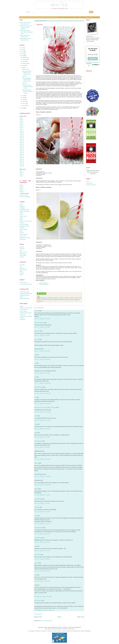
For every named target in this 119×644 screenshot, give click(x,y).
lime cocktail (49, 300)
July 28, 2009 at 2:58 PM (42, 524)
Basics (21, 205)
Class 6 (21, 126)
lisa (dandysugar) (38, 528)
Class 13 (22, 138)
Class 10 (22, 133)
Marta (36, 516)
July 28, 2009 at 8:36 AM (42, 447)
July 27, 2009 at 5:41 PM (42, 319)
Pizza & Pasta (23, 216)
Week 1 (22, 185)
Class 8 (21, 129)
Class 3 (21, 121)
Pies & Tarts (23, 236)
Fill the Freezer (23, 282)
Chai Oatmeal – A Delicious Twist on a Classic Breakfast (26, 27)
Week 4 (22, 190)
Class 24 (22, 156)
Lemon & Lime (23, 252)
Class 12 (22, 136)
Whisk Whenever (96, 17)
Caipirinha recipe (74, 298)
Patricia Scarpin (38, 441)
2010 (22, 54)
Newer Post (38, 617)
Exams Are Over (24, 195)
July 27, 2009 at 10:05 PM (42, 383)
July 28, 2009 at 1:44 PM (42, 503)
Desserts (22, 228)
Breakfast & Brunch (24, 210)
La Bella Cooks (38, 538)
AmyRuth (36, 311)
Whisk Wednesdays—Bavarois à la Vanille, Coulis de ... (27, 92)
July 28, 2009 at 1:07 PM (42, 495)
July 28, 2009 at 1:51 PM (42, 512)
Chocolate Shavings (39, 323)
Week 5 (22, 192)
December (25, 58)
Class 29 (22, 164)
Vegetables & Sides (24, 226)
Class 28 (22, 163)
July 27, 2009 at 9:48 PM (42, 373)
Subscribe (93, 59)
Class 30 (22, 166)
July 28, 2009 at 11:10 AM (42, 459)
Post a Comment (38, 614)
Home (60, 17)
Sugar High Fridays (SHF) (26, 294)
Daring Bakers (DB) (24, 292)
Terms (89, 17)
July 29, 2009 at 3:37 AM (42, 551)
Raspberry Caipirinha (59, 300)
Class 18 (22, 146)
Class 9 (21, 131)
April (24, 100)
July (23, 67)
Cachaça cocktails (63, 298)
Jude (35, 575)
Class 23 (22, 154)
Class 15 (22, 141)
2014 (22, 48)
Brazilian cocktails (53, 298)
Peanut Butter (23, 255)
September (25, 63)
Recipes (77, 17)
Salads (21, 218)
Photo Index (70, 17)
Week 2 (22, 187)
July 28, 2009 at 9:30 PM (42, 542)
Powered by (93, 65)
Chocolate (22, 249)
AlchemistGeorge (38, 387)
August (24, 65)
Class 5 (21, 124)
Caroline (36, 563)
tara (35, 377)
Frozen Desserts (24, 234)
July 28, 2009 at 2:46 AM (42, 429)
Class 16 (22, 143)
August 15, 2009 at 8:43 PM (43, 597)
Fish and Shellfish (24, 224)
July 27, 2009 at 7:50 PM (42, 335)
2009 (22, 56)
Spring (21, 271)
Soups (21, 219)
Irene (35, 424)
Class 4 (21, 123)
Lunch (21, 214)
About (65, 17)
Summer (22, 273)
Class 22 (22, 153)
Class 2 (21, 119)
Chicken (22, 223)
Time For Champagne (25, 197)
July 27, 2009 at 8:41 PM (42, 351)
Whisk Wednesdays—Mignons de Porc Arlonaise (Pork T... (27, 73)
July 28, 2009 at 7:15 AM (42, 437)
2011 (22, 52)
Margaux (36, 463)
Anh (35, 355)
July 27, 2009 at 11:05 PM (42, 412)
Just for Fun (23, 315)
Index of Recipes (43, 283)
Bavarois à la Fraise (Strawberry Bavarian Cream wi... (27, 87)
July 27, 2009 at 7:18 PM (42, 327)
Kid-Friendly (23, 239)
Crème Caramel (26, 69)
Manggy (36, 489)
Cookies (22, 233)
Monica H (37, 339)
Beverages (22, 208)
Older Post (80, 617)
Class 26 (22, 159)
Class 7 (21, 128)
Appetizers (22, 206)
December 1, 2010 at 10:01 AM (44, 610)
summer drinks (69, 300)
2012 (22, 50)
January (24, 105)
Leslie (36, 416)
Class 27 (22, 161)
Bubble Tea (25, 83)
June (24, 96)
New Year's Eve (24, 270)
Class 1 (21, 118)
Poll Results (23, 319)
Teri (35, 363)
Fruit (21, 250)
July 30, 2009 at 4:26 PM (42, 581)
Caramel (22, 247)
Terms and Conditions (91, 185)
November (25, 59)
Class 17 (22, 144)
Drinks (43, 300)
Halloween (22, 268)
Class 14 (22, 139)
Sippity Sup (37, 331)
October (24, 61)
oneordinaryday (38, 499)
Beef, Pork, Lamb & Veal (26, 221)
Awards (21, 306)
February (25, 103)
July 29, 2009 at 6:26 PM (42, 559)
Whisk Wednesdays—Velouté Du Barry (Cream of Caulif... (27, 80)
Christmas (22, 265)
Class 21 (22, 151)
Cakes (21, 231)
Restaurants (83, 17)
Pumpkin (22, 257)
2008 (22, 108)
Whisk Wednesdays (25, 299)
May (23, 98)
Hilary (36, 433)
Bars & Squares (24, 229)
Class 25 (22, 158)
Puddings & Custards (25, 238)
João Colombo (38, 600)
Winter (21, 275)
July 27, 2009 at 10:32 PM (42, 393)
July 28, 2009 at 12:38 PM (42, 485)
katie (35, 546)
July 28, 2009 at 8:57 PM (42, 534)
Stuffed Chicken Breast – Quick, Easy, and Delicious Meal (26, 32)
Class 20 (22, 149)
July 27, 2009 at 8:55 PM (42, 359)
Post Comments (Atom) (47, 621)
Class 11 (22, 134)
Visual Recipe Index (44, 284)
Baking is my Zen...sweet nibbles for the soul (45, 407)
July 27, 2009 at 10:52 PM (42, 403)
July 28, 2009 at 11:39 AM (42, 476)
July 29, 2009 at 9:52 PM (42, 571)
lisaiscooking (37, 555)
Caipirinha (24, 76)
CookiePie (37, 507)
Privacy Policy (89, 183)
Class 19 (22, 148)
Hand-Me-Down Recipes (26, 284)
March (24, 102)
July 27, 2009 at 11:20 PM (42, 420)
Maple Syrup (23, 254)
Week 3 (22, 188)
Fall (21, 266)
